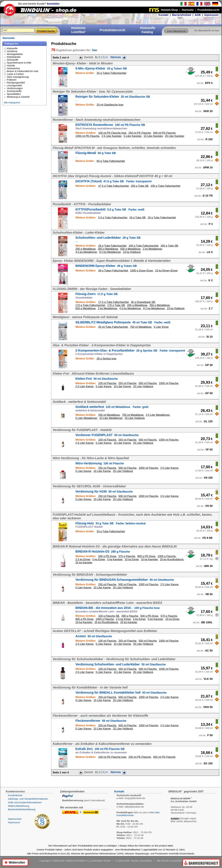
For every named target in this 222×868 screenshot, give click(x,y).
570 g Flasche (127, 556)
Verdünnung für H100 (104, 491)
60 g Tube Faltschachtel (111, 161)
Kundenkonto (15, 795)
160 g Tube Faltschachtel (144, 246)
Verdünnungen (15, 88)
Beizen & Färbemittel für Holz (23, 71)
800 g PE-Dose (146, 556)
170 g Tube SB (116, 305)
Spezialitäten (14, 94)
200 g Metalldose (86, 249)
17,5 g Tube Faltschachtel (113, 302)
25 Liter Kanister (175, 136)
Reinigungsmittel (16, 83)
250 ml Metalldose (109, 415)
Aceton (94, 636)
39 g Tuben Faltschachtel (113, 271)
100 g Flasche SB (109, 616)
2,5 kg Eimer (83, 559)
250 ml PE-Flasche (140, 133)
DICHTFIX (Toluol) (114, 181)
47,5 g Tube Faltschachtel (113, 186)
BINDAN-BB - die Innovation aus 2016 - (118, 608)
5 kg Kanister (115, 559)
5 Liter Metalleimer (86, 418)
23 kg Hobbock (132, 252)
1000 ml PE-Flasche (87, 136)
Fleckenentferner (101, 721)
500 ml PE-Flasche (164, 133)
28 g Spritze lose (106, 359)
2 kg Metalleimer (152, 249)
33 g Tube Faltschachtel (111, 531)
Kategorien (11, 44)
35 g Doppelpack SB (143, 302)
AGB (198, 15)
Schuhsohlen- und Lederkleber (108, 238)
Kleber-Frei (97, 379)
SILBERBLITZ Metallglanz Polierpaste (123, 322)
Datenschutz (15, 819)
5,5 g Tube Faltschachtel (113, 218)
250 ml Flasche (127, 383)
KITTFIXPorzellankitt (110, 209)
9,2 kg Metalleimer (110, 252)
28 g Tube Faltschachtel (112, 246)
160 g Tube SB (169, 246)
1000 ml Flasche (169, 383)
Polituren (12, 80)
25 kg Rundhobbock (172, 559)
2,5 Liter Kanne (84, 386)
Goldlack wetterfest (112, 407)
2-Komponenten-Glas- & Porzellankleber (130, 350)
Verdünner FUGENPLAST (107, 435)
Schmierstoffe (14, 91)
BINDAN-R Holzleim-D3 (103, 551)
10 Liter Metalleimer (111, 418)
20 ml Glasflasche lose (110, 105)
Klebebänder (14, 57)
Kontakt (163, 15)
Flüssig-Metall (96, 153)
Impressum (211, 15)
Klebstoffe (12, 48)
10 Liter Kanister (153, 136)
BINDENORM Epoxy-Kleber (106, 266)
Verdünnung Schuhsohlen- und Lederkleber (121, 664)
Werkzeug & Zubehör (18, 97)
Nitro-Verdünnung (100, 463)
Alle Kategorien (12, 102)
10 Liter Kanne (122, 386)
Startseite (8, 38)
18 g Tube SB (137, 218)
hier (95, 50)
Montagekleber (15, 54)
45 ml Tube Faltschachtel (113, 327)
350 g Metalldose (108, 249)
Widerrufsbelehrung (18, 806)
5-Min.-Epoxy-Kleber (101, 68)
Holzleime (12, 51)
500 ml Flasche (148, 383)
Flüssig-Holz (111, 523)
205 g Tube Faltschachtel (166, 186)
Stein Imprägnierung (18, 77)
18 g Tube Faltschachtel (162, 218)
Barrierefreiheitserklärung (22, 809)
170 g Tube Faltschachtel (90, 305)
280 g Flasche (130, 616)
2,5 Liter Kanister (111, 136)
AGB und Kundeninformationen (25, 802)
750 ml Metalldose (141, 327)
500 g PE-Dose (107, 556)
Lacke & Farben (15, 74)
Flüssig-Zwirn (97, 294)
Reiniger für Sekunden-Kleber (113, 97)
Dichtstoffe (12, 60)
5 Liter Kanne (104, 386)
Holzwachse (13, 68)
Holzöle (11, 65)
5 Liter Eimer (161, 327)
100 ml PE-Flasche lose (112, 133)
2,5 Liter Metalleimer (158, 415)
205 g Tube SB (140, 186)
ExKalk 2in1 (100, 749)
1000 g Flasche (167, 556)
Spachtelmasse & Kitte (19, 63)
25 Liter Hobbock (143, 386)
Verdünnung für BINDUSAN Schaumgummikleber (125, 580)
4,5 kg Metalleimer (86, 252)
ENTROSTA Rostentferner (110, 125)
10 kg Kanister (149, 559)
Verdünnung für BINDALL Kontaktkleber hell (121, 692)
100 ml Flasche (107, 383)
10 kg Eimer (132, 559)
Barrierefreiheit (182, 15)
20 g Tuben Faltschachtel (111, 73)
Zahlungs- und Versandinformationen (28, 799)
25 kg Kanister (84, 563)
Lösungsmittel (14, 85)
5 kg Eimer (99, 559)
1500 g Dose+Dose (142, 271)
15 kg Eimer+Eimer (166, 271)
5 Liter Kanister (133, 136)
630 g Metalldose (130, 249)
